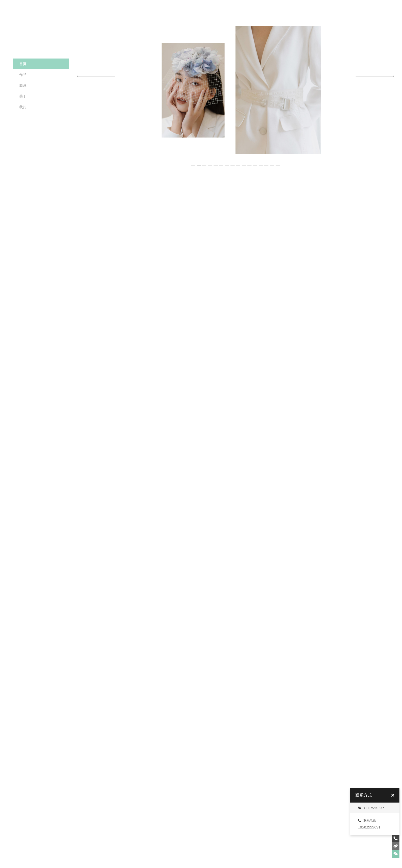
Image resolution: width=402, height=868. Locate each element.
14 (267, 163)
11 (250, 163)
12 (255, 163)
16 (278, 163)
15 (272, 163)
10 (244, 163)
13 (261, 163)
